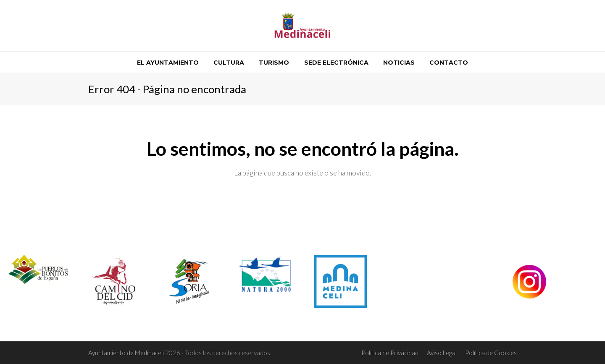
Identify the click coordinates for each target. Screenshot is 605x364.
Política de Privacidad (390, 353)
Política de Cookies (491, 353)
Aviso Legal (442, 353)
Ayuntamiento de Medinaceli (127, 353)
